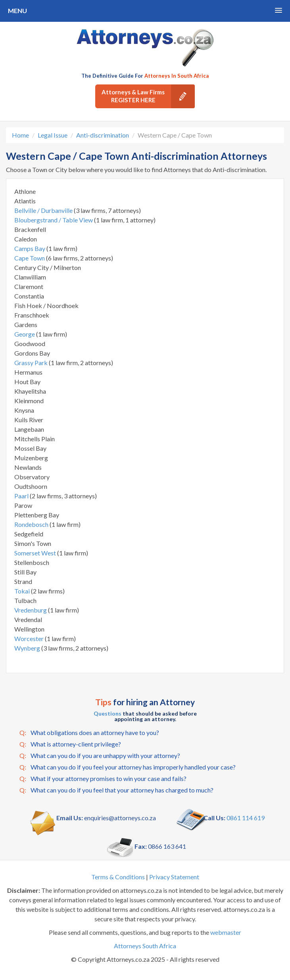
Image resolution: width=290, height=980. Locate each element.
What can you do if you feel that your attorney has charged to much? (116, 790)
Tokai (23, 591)
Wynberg (28, 648)
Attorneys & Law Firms (148, 96)
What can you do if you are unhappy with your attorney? (100, 756)
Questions (108, 713)
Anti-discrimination (103, 135)
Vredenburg (31, 610)
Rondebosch (32, 524)
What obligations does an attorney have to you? (89, 733)
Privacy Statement (174, 877)
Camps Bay (30, 248)
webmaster (226, 932)
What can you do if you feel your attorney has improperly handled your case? (128, 767)
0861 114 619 (246, 818)
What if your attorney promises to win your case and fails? (103, 779)
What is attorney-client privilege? (70, 744)
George (25, 334)
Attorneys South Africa (145, 946)
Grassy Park (32, 363)
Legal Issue (53, 135)
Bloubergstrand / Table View (54, 220)
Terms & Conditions (118, 877)
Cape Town (30, 258)
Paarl (22, 496)
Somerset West (36, 553)
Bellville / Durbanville (44, 210)
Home (20, 135)
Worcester (30, 638)
